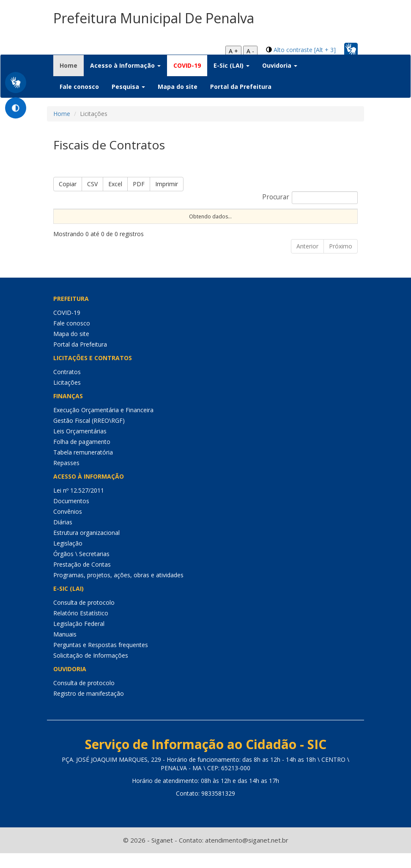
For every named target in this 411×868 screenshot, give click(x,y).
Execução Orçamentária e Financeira (103, 425)
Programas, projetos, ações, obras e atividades (118, 590)
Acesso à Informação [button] (125, 65)
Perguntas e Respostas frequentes (101, 660)
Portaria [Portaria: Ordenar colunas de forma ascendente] (107, 216)
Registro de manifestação (89, 708)
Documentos (71, 516)
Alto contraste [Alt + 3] (305, 50)
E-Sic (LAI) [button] (232, 65)
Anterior (307, 261)
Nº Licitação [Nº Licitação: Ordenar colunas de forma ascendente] (216, 216)
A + (233, 51)
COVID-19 (187, 65)
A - (250, 51)
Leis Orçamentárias (80, 446)
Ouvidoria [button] (280, 65)
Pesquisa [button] (128, 87)
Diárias (63, 537)
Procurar (310, 198)
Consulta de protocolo (84, 617)
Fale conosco (79, 87)
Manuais (65, 649)
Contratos (67, 387)
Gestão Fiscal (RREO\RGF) (89, 435)
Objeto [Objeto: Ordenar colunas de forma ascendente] (266, 216)
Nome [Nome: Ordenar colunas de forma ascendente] (65, 216)
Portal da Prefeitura (241, 87)
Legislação (68, 558)
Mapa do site (178, 87)
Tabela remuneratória (83, 467)
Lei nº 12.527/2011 (79, 505)
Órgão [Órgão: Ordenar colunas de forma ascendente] (307, 216)
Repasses (66, 478)
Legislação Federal (79, 638)
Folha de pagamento (82, 456)
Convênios (68, 526)
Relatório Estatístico (81, 628)
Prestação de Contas (82, 579)
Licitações (67, 397)
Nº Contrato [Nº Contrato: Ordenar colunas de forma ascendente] (158, 216)
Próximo (341, 261)
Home (72, 65)
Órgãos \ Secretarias (81, 569)
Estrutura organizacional (86, 547)
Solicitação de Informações (91, 670)
